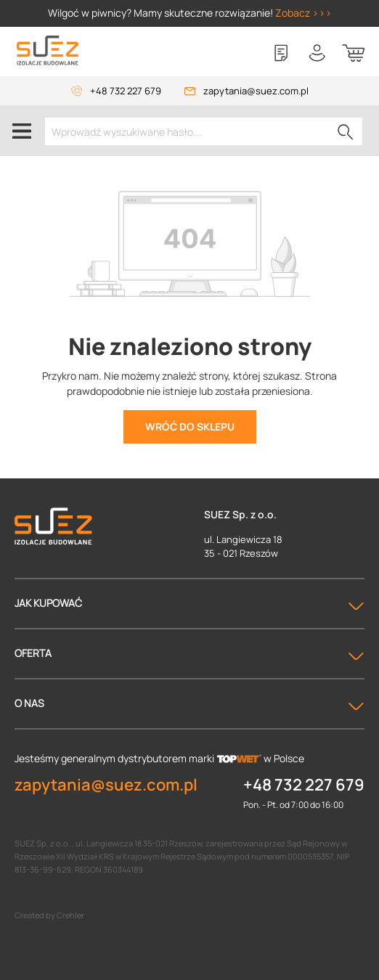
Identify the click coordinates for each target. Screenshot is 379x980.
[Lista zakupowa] (281, 53)
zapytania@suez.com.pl (256, 91)
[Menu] (22, 131)
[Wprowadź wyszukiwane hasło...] (204, 131)
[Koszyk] (354, 53)
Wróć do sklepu (190, 426)
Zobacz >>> (303, 13)
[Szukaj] (346, 131)
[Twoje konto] (317, 53)
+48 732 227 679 (126, 91)
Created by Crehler (49, 915)
